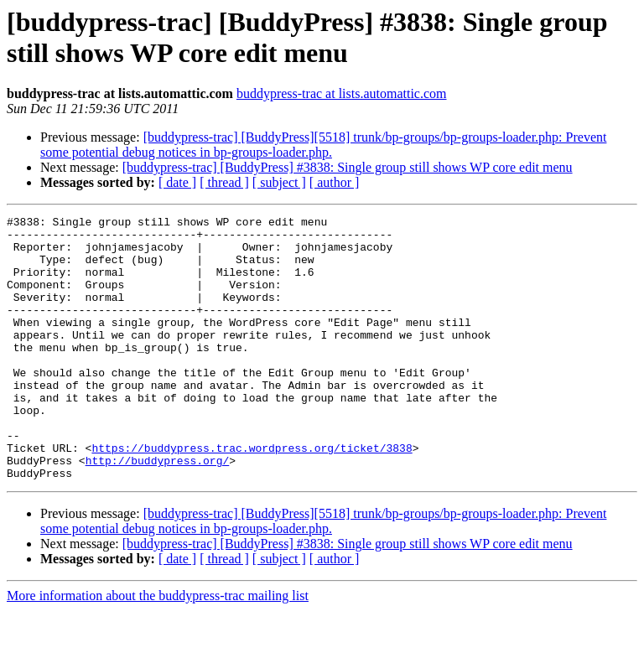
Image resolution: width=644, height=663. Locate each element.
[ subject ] (279, 182)
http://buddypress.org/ (158, 510)
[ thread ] (224, 182)
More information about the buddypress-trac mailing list (158, 648)
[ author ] (335, 182)
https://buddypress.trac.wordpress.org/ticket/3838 (252, 495)
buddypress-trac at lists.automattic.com (342, 93)
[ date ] (177, 182)
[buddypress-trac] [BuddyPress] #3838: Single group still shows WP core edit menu (348, 167)
